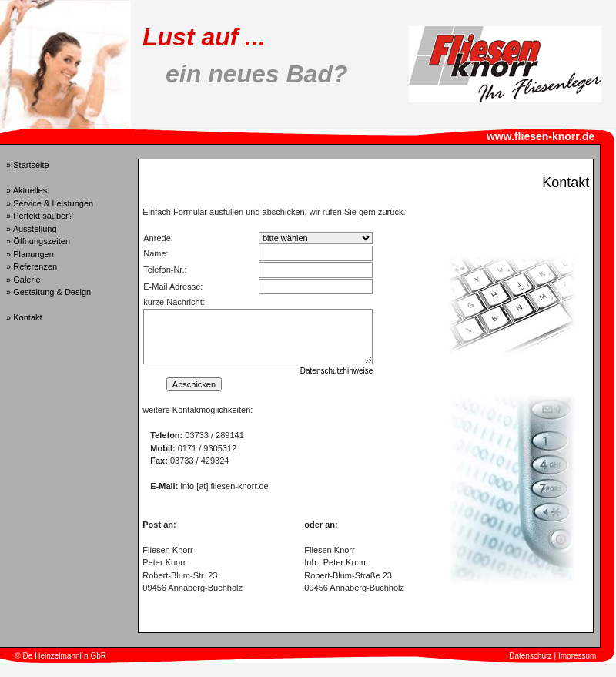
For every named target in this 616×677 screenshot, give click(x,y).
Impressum (577, 656)
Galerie (27, 280)
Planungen (33, 254)
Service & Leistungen (53, 203)
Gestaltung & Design (52, 292)
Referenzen (35, 266)
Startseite (31, 165)
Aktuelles (30, 190)
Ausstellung (35, 229)
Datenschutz (531, 656)
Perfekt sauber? (43, 216)
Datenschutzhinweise (337, 371)
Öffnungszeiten (42, 241)
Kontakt (27, 317)
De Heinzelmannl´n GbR (65, 656)
